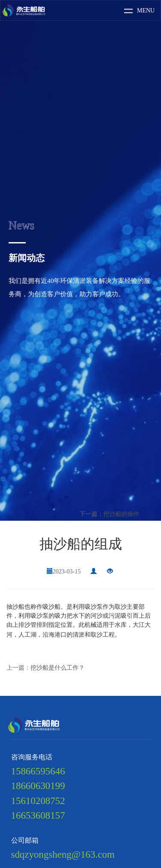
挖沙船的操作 (122, 514)
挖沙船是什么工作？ (58, 668)
